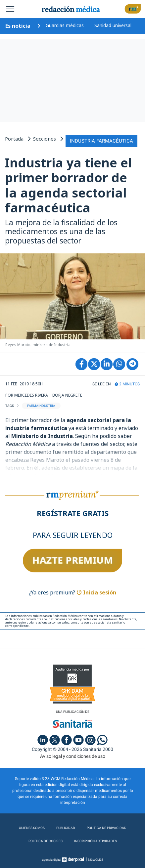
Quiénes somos (32, 828)
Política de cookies (46, 841)
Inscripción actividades (96, 841)
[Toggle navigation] (10, 9)
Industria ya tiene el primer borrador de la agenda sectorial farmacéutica (69, 185)
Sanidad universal (113, 25)
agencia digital (52, 860)
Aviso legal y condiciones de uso (73, 756)
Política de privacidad (107, 828)
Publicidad (66, 828)
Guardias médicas (65, 25)
